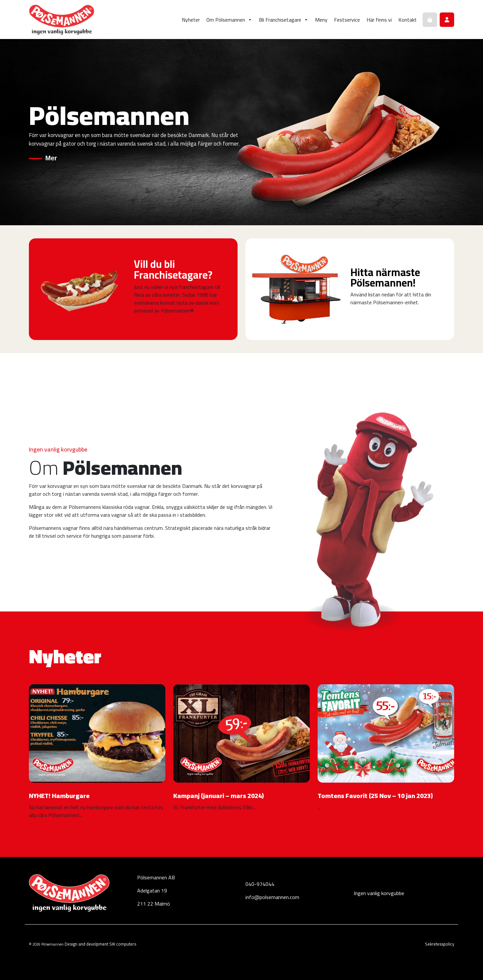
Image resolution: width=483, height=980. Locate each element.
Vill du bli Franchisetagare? (173, 270)
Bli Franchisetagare (284, 20)
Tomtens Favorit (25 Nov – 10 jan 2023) (375, 796)
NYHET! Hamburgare (59, 796)
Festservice (347, 20)
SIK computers (123, 944)
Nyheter (191, 20)
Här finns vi (379, 20)
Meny (321, 20)
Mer (51, 158)
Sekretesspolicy (440, 944)
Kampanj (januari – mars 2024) (219, 796)
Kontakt (408, 20)
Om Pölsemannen (229, 20)
